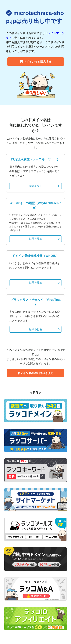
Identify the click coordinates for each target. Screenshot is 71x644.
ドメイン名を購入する (35, 62)
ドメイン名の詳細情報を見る (35, 373)
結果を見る (44, 186)
